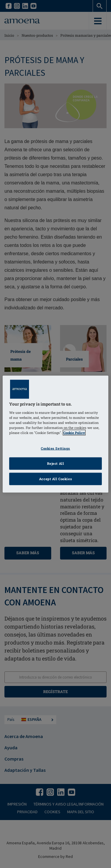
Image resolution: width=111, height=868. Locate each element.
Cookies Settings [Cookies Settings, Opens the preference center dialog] (55, 448)
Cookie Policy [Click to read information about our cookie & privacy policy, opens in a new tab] (74, 433)
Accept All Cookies (55, 479)
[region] (55, 434)
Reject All (56, 463)
